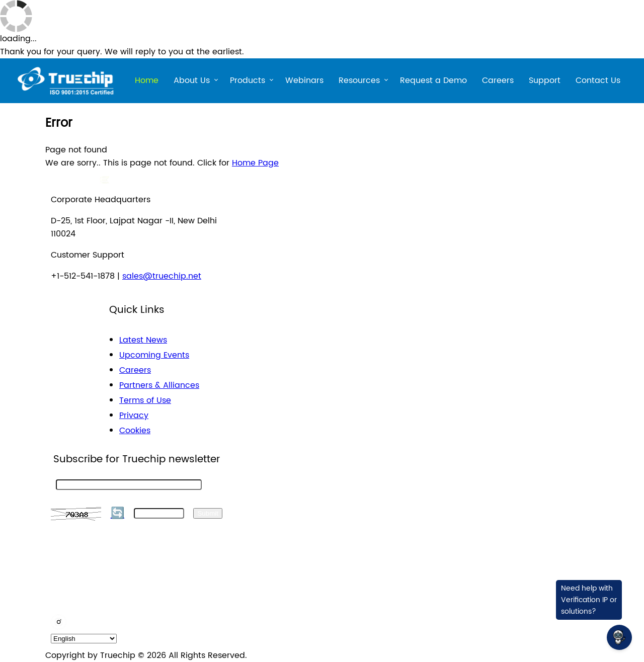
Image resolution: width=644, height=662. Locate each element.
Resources (359, 82)
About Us (192, 82)
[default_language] (84, 639)
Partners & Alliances (159, 385)
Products (248, 82)
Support (545, 80)
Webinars (304, 80)
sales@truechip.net (162, 276)
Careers (498, 80)
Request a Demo (433, 80)
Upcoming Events (154, 355)
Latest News (143, 340)
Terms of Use (145, 400)
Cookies (135, 431)
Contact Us (598, 80)
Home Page (255, 163)
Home (147, 80)
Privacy (134, 416)
